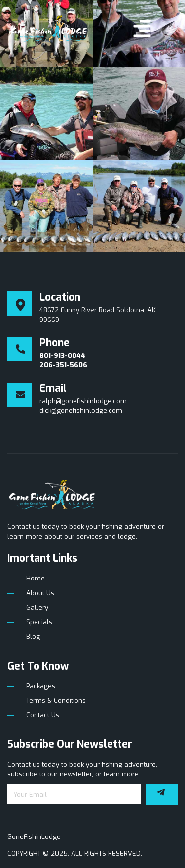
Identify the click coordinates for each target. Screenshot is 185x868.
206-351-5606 (63, 365)
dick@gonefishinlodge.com (81, 410)
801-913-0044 (62, 356)
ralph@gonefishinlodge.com (83, 401)
